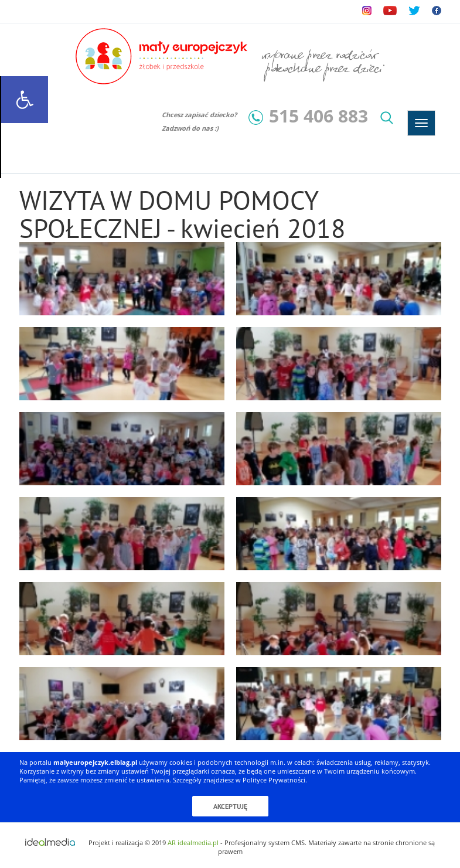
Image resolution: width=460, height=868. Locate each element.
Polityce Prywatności (274, 780)
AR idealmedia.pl (193, 843)
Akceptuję (230, 806)
